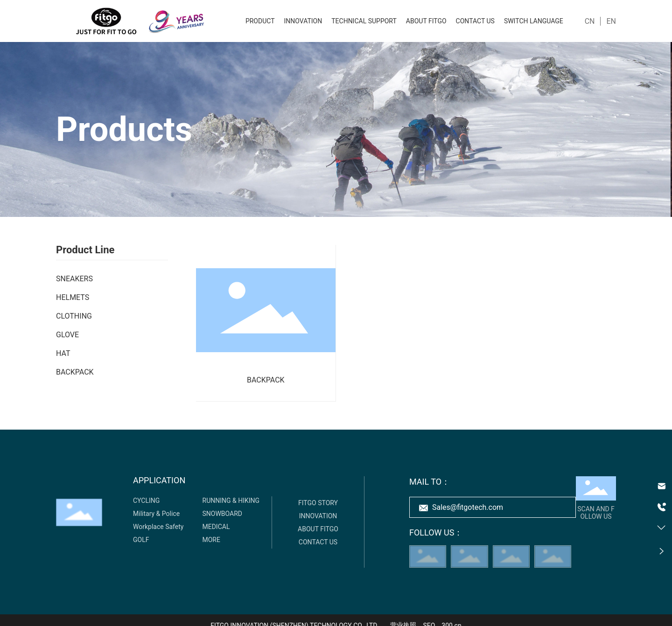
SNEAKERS (74, 279)
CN (590, 21)
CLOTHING (74, 316)
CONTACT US (318, 542)
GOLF (141, 540)
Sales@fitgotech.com (468, 507)
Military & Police (156, 514)
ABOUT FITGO (318, 529)
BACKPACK (75, 372)
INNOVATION (318, 516)
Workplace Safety (158, 527)
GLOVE (67, 335)
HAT (63, 353)
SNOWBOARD (223, 514)
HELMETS (73, 297)
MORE (211, 540)
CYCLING (146, 501)
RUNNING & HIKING (231, 501)
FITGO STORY (318, 503)
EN (611, 21)
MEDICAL (216, 527)
